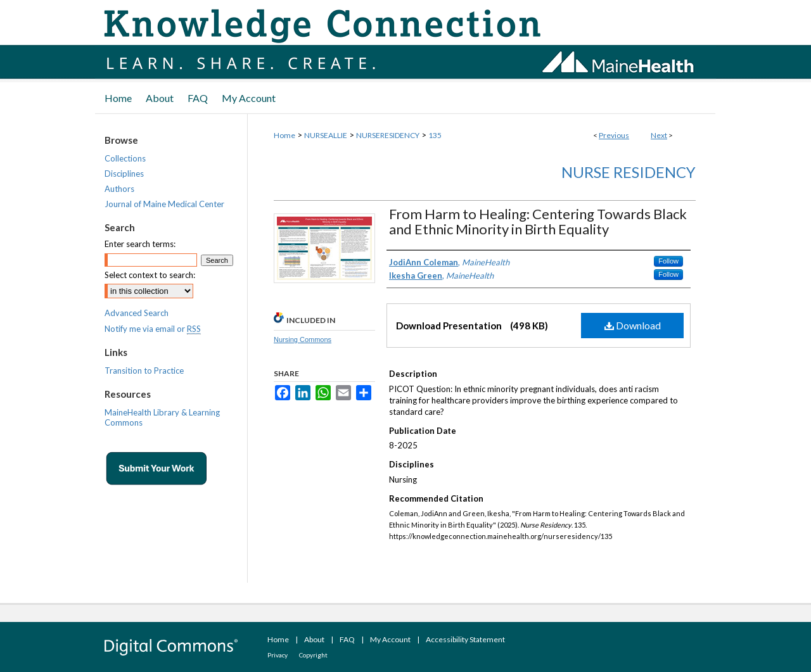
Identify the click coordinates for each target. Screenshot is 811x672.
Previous (614, 135)
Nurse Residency (629, 172)
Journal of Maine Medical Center (164, 204)
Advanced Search (137, 313)
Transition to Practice (144, 371)
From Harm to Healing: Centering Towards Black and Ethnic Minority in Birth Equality (538, 221)
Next (659, 135)
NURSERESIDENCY (388, 135)
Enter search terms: (140, 244)
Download (633, 325)
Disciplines (124, 174)
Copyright (313, 655)
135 (435, 135)
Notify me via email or (153, 329)
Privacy (278, 655)
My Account (390, 639)
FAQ (347, 639)
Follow (668, 261)
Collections (125, 158)
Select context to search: (150, 275)
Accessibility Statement (465, 639)
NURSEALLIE (326, 135)
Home (284, 135)
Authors (119, 189)
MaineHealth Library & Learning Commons (162, 417)
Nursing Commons (303, 339)
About (314, 639)
